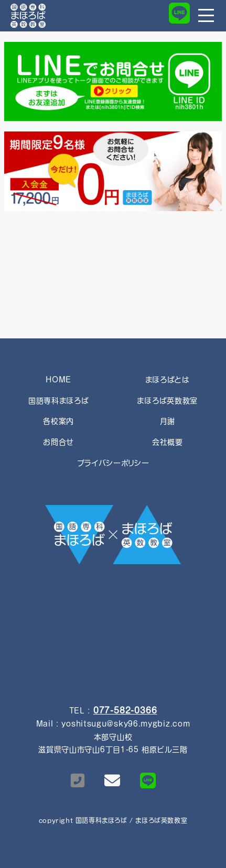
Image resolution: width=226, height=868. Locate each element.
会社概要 (168, 442)
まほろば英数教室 (167, 401)
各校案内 (58, 421)
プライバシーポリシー (113, 463)
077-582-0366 (125, 710)
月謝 (167, 421)
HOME (58, 380)
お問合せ (58, 442)
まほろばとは (168, 380)
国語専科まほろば (59, 401)
